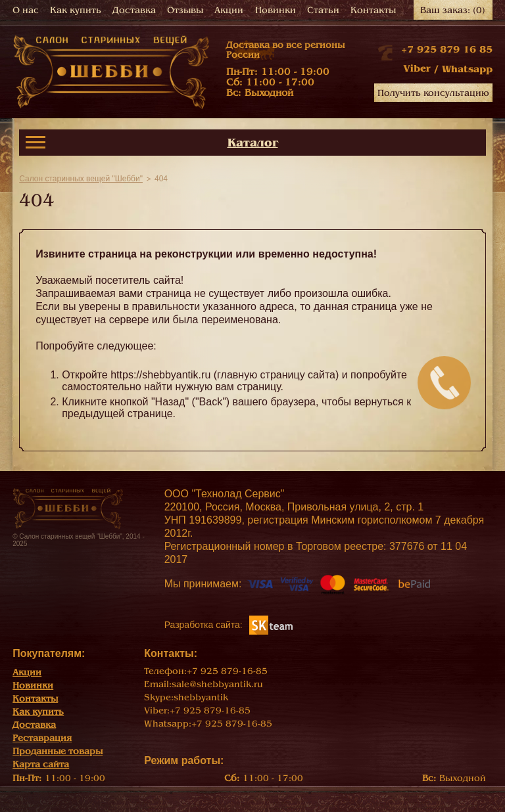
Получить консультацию (433, 93)
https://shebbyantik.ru (160, 375)
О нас (26, 10)
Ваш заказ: (453, 10)
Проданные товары (58, 751)
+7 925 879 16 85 (447, 49)
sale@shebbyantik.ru (217, 684)
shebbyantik (201, 697)
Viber (417, 68)
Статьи (323, 10)
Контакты (373, 10)
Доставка (134, 10)
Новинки (276, 10)
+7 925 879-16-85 (227, 671)
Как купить (76, 10)
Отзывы (185, 10)
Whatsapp (467, 69)
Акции (229, 10)
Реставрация (42, 738)
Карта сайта (41, 764)
